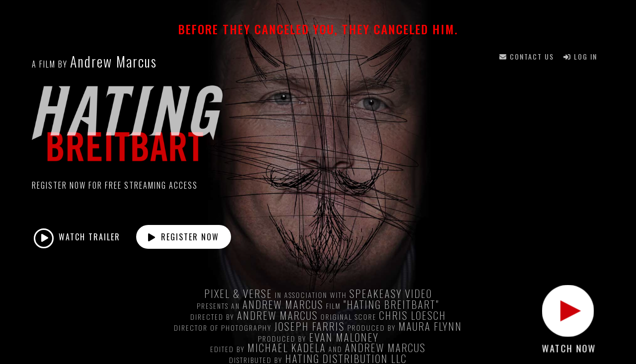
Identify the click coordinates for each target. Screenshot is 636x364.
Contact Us (527, 56)
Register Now (184, 237)
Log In (580, 56)
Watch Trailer (77, 238)
